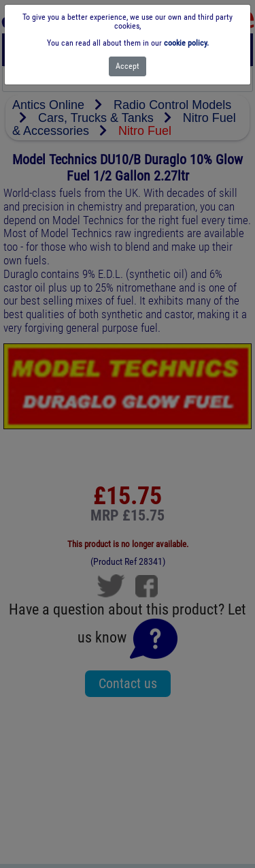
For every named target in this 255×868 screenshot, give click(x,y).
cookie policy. (186, 43)
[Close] (128, 66)
